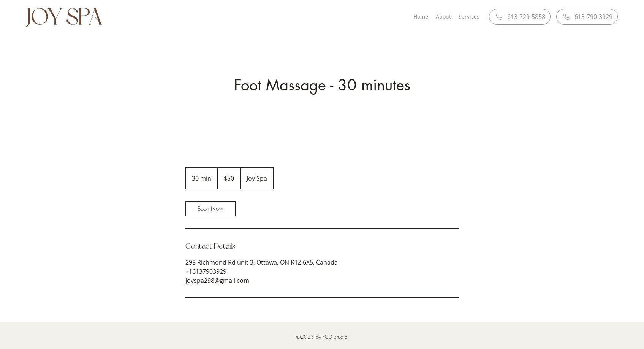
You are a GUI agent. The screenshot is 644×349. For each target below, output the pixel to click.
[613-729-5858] (520, 17)
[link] (210, 209)
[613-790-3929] (587, 17)
